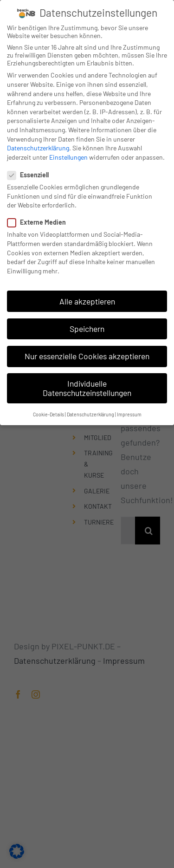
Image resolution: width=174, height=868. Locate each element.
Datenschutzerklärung (38, 146)
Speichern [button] (87, 326)
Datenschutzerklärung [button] (90, 412)
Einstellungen (68, 155)
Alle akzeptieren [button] (87, 298)
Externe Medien (40, 220)
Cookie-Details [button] (48, 412)
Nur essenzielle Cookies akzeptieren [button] (87, 354)
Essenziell (32, 172)
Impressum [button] (129, 412)
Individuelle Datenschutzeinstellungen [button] (87, 386)
